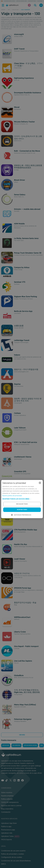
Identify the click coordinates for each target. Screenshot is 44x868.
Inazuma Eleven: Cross (10, 1)
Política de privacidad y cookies (12, 854)
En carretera (16, 745)
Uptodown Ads (7, 833)
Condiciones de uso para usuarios (13, 851)
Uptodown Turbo (10, 836)
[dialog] (22, 499)
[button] (22, 499)
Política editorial (7, 799)
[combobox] (40, 483)
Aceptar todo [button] (22, 510)
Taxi (42, 745)
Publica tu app (6, 826)
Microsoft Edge (32, 1)
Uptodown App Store (9, 823)
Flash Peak (40, 1)
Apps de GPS (6, 745)
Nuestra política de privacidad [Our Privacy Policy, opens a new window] (12, 496)
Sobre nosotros (7, 792)
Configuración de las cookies (12, 857)
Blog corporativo (7, 809)
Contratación (6, 812)
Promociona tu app (8, 830)
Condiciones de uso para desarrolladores (16, 861)
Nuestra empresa (7, 796)
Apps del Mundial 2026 (21, 1)
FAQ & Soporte (7, 839)
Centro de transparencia (10, 802)
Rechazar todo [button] (22, 504)
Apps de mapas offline (30, 745)
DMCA (3, 864)
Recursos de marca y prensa (11, 805)
